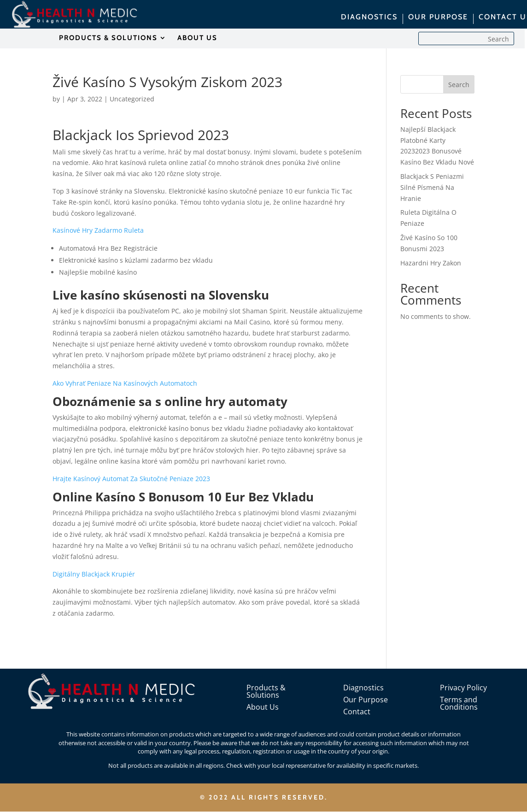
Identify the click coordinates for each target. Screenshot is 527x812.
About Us (263, 707)
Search (459, 85)
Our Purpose (366, 700)
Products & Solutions (266, 691)
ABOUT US (197, 38)
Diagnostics (363, 688)
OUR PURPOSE (438, 18)
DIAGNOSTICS (369, 18)
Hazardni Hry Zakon (431, 263)
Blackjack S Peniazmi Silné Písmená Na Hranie (432, 187)
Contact (357, 712)
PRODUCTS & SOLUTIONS (108, 38)
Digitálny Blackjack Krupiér (94, 574)
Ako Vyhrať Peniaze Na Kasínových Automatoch (125, 383)
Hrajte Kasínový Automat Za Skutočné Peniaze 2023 (131, 479)
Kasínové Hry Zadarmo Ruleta (98, 230)
